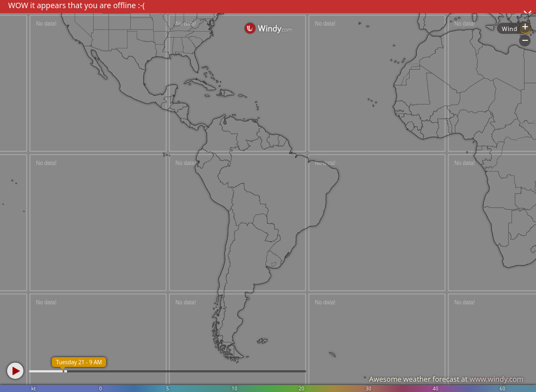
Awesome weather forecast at (446, 379)
